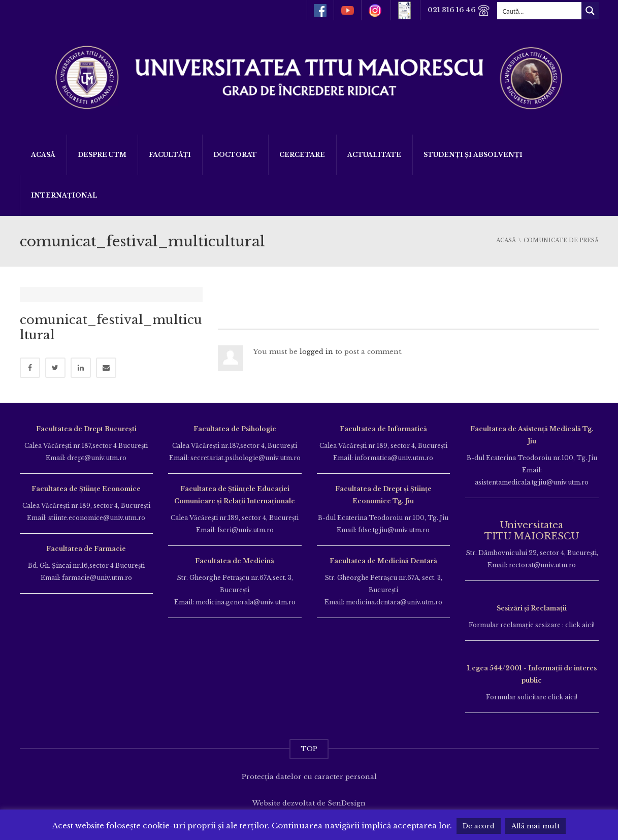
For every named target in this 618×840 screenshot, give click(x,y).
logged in (316, 352)
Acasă (43, 155)
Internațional (64, 195)
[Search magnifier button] (590, 11)
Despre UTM (102, 155)
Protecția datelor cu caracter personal (309, 769)
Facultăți (170, 155)
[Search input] (540, 11)
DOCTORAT (235, 155)
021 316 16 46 (458, 10)
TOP (309, 741)
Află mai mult (535, 826)
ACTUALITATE (374, 155)
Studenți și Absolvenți (473, 155)
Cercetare (302, 155)
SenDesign (347, 796)
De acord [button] (479, 826)
